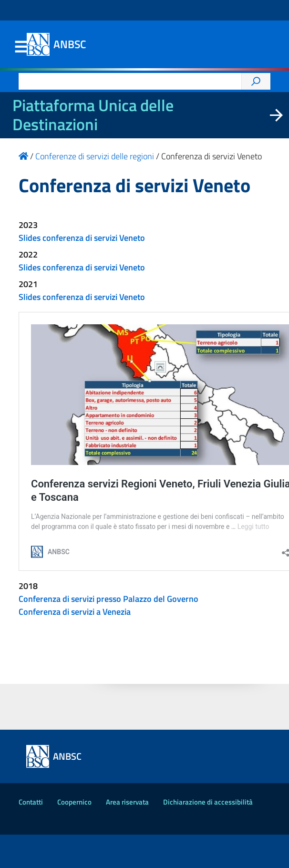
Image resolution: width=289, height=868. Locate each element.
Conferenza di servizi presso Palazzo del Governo (108, 599)
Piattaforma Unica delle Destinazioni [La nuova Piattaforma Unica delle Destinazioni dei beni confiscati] (93, 115)
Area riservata (127, 802)
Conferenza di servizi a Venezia (75, 612)
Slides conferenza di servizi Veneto (82, 238)
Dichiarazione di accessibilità (208, 802)
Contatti (31, 802)
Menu (21, 47)
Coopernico (74, 802)
